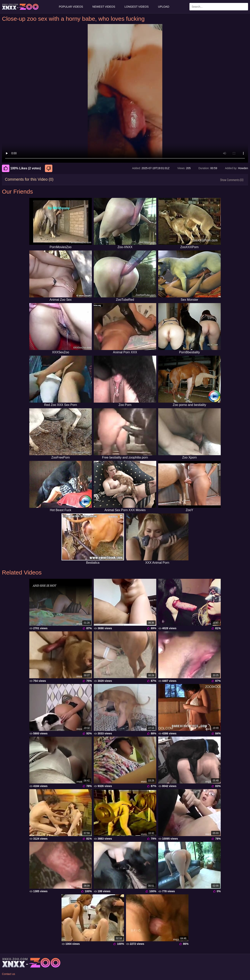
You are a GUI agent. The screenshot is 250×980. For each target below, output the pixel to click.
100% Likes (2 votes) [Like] (21, 168)
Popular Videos (71, 7)
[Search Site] (244, 7)
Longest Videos (137, 7)
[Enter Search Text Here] (219, 7)
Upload (164, 7)
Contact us (8, 974)
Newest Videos (104, 7)
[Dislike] (49, 168)
